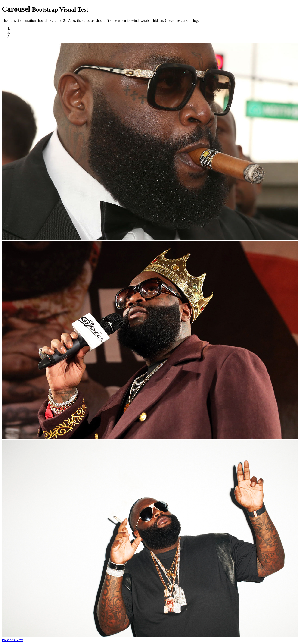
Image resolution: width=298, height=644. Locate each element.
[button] (9, 640)
